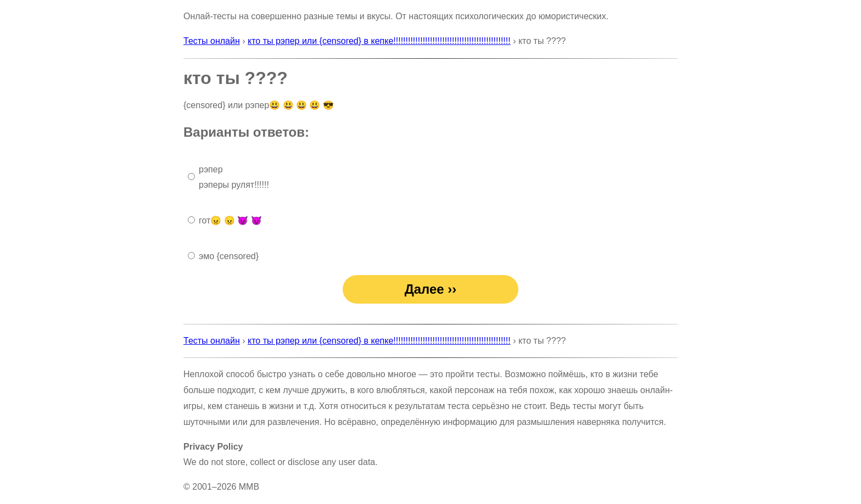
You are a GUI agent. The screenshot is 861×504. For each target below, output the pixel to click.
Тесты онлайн (212, 41)
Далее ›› (431, 289)
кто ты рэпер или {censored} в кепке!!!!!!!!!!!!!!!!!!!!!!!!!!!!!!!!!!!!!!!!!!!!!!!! (379, 41)
